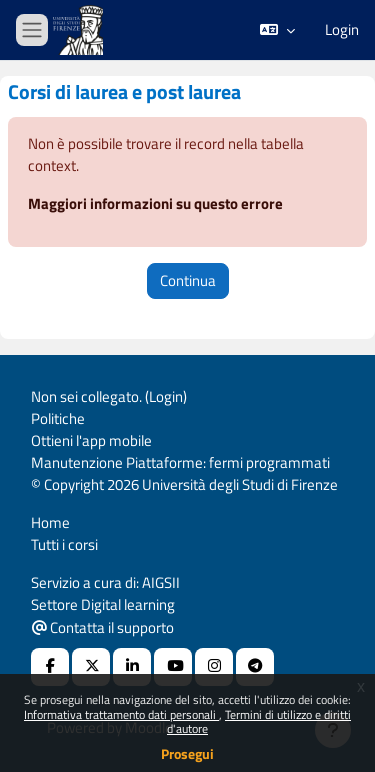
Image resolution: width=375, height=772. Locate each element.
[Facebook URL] (50, 667)
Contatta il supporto (103, 627)
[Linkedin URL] (132, 667)
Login (342, 30)
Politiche (58, 418)
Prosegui (187, 753)
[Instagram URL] (214, 667)
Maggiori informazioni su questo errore (155, 203)
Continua (188, 280)
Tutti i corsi (64, 544)
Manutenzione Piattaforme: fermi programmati (180, 462)
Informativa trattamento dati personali (121, 714)
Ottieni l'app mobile (91, 440)
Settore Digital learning (103, 604)
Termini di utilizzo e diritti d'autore (259, 721)
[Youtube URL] (173, 667)
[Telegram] (255, 667)
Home (50, 522)
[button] (277, 30)
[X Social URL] (91, 667)
